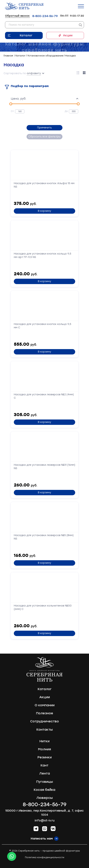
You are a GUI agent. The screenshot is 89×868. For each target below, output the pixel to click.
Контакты (45, 730)
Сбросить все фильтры (44, 137)
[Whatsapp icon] (12, 856)
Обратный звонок (17, 16)
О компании (45, 705)
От (12, 111)
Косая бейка (44, 790)
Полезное (45, 713)
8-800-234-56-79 (45, 16)
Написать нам (42, 839)
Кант (44, 765)
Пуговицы (45, 782)
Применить (44, 128)
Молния (44, 749)
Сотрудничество (44, 721)
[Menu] (81, 6)
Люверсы (45, 798)
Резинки (45, 757)
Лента (45, 773)
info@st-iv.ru (45, 820)
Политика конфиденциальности (45, 857)
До (66, 111)
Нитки (44, 741)
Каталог (26, 35)
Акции (68, 35)
